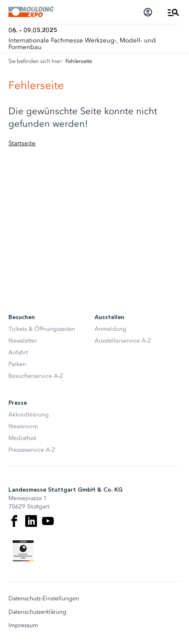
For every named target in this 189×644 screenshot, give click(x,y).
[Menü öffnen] (173, 12)
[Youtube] (48, 521)
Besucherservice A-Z (36, 376)
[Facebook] (14, 521)
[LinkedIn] (31, 521)
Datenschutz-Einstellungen (44, 599)
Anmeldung (110, 329)
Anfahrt (18, 352)
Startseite (22, 143)
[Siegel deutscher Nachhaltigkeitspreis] (23, 551)
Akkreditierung (29, 415)
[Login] (148, 12)
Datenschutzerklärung (37, 612)
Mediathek (22, 438)
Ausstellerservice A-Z (123, 341)
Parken (17, 364)
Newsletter (23, 341)
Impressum (23, 626)
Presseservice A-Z (32, 450)
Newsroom (23, 426)
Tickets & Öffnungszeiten (42, 329)
